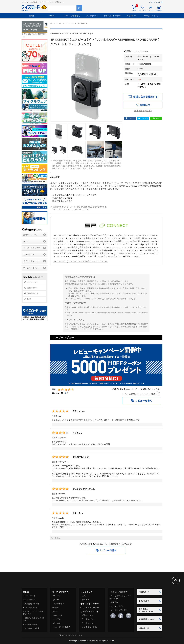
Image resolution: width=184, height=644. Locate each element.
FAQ (29, 299)
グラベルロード (31, 624)
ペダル (56, 608)
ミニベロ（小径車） (33, 628)
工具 (84, 596)
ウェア (52, 16)
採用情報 (114, 602)
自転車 (32, 16)
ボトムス (57, 623)
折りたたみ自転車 (32, 604)
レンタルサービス (89, 627)
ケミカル (86, 600)
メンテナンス (92, 16)
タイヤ (56, 600)
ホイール (57, 596)
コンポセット (59, 604)
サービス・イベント (152, 16)
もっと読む (56, 538)
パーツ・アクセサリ (72, 16)
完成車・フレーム (31, 235)
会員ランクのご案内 (119, 592)
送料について (32, 288)
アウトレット (132, 16)
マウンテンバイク (32, 608)
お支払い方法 (32, 282)
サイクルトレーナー (112, 16)
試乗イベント (88, 615)
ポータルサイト (117, 606)
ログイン (146, 394)
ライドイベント (88, 619)
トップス (57, 619)
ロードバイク (30, 596)
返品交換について (34, 293)
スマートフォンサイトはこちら (72, 635)
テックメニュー (88, 623)
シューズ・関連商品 (62, 627)
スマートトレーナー (90, 608)
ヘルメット (58, 615)
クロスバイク (30, 600)
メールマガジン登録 (119, 610)
